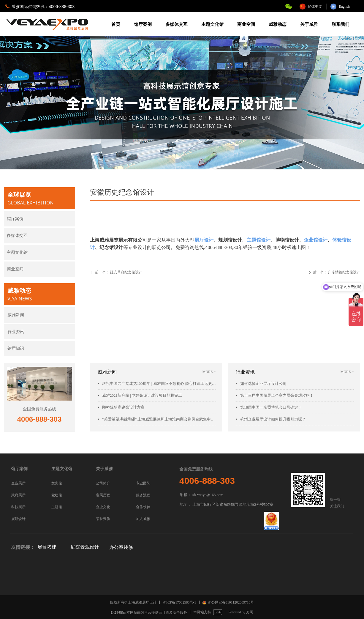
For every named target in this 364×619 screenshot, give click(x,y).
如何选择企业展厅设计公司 (263, 383)
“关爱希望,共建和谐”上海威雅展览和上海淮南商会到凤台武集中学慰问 (159, 419)
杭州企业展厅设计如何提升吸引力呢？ (273, 419)
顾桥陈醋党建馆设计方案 (123, 407)
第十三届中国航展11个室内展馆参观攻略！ (277, 395)
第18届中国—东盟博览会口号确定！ (271, 407)
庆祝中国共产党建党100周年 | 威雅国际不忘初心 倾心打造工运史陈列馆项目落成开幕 (159, 383)
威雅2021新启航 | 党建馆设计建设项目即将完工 (142, 395)
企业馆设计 (316, 240)
